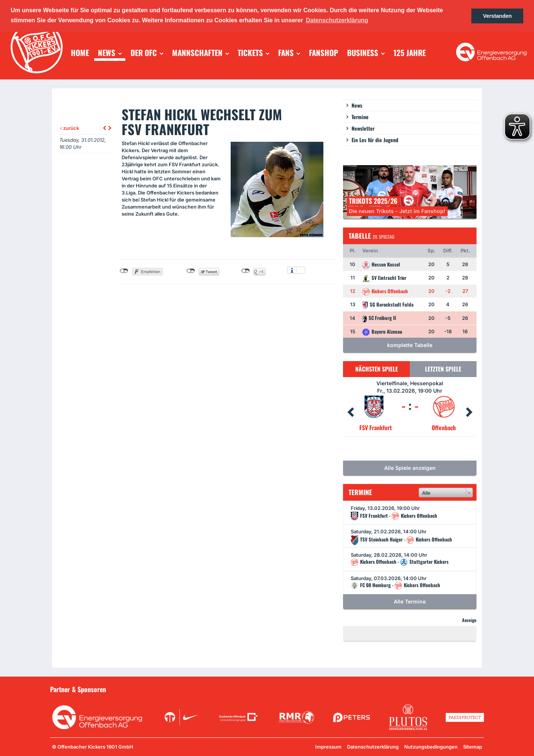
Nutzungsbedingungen (431, 747)
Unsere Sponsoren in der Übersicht (442, 689)
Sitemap (473, 747)
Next (469, 412)
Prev (350, 412)
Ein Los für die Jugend (375, 140)
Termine (360, 117)
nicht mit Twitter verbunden (191, 271)
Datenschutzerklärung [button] (337, 20)
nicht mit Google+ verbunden (246, 271)
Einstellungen (301, 270)
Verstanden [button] (497, 16)
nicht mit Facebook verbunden (124, 271)
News (357, 105)
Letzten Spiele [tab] (443, 369)
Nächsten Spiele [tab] (377, 369)
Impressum (328, 747)
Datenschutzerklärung (373, 747)
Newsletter (363, 128)
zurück (70, 128)
